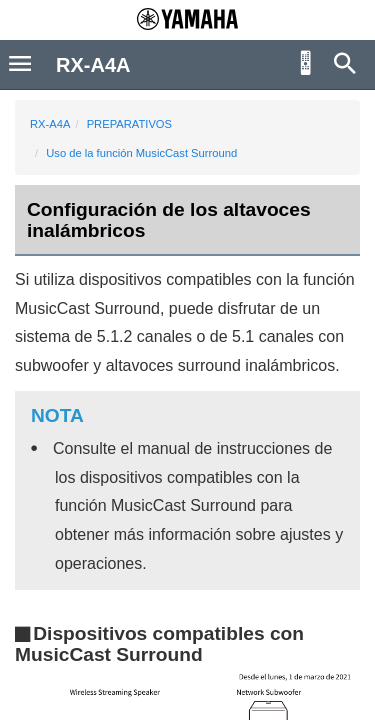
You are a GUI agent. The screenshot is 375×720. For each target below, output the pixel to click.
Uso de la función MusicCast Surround (141, 153)
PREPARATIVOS (129, 124)
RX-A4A (50, 124)
